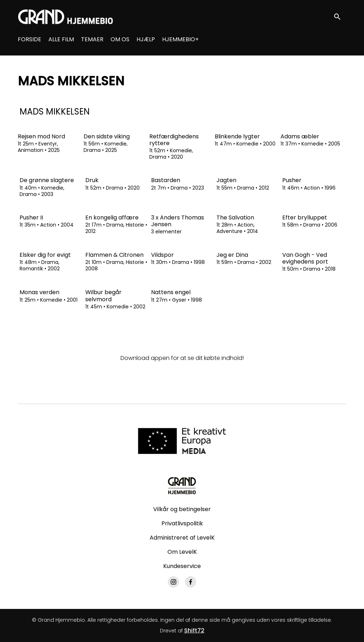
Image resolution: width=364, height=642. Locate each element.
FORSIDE (30, 39)
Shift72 (194, 630)
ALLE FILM (61, 39)
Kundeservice (182, 566)
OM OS (120, 39)
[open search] (340, 17)
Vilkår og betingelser (182, 509)
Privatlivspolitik (182, 523)
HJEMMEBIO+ (180, 39)
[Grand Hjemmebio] (182, 486)
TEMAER (92, 39)
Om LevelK (182, 552)
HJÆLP (146, 39)
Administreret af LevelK (182, 538)
